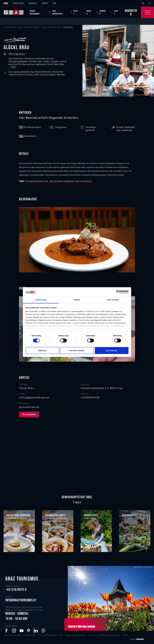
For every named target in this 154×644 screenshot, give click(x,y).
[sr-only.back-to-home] (15, 12)
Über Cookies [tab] (113, 300)
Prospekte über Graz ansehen (81, 627)
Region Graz (18, 3)
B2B (55, 3)
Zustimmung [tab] (41, 300)
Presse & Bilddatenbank (49, 635)
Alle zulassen (112, 350)
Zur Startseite (10, 27)
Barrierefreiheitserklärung (112, 635)
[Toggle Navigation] (137, 12)
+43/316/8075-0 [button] (16, 589)
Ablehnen (42, 350)
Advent (45, 3)
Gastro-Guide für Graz (51, 27)
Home (6, 3)
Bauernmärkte (129, 515)
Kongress (33, 3)
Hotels (74, 12)
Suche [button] (114, 12)
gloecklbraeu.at (29, 407)
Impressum (95, 635)
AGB (63, 635)
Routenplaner (29, 414)
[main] (77, 257)
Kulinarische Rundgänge (19, 515)
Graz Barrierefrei (56, 12)
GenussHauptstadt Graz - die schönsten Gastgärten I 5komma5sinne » (59, 181)
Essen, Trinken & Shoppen (29, 27)
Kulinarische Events (55, 515)
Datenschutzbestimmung (77, 635)
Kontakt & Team (30, 635)
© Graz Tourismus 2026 (12, 635)
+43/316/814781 (90, 398)
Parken (87, 12)
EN (143, 3)
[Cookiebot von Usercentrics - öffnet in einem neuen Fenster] (118, 292)
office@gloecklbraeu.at (34, 398)
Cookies (128, 635)
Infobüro (101, 12)
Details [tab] (77, 300)
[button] (7, 631)
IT (150, 3)
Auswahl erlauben (77, 350)
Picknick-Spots (91, 515)
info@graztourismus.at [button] (21, 600)
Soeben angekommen (35, 12)
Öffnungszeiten (17, 54)
